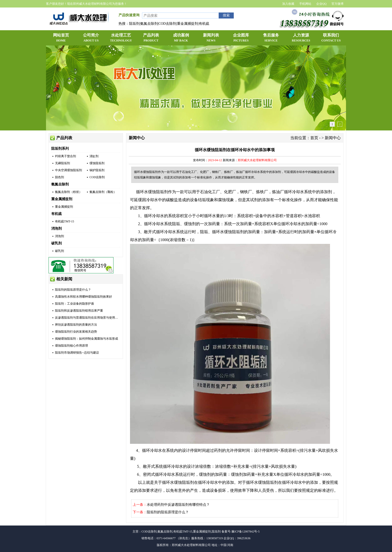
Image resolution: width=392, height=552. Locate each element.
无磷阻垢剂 (62, 163)
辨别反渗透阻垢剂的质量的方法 (76, 325)
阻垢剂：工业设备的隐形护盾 (74, 304)
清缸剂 (94, 156)
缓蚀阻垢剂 (97, 163)
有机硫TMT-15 (64, 221)
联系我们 (331, 38)
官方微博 (337, 4)
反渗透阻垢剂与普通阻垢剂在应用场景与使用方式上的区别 (94, 318)
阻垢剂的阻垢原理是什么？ (73, 290)
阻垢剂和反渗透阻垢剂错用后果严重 (79, 311)
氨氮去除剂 (60, 184)
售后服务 (271, 38)
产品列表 (151, 38)
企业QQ (321, 4)
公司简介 (91, 38)
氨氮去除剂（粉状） (68, 192)
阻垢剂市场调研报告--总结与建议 (77, 353)
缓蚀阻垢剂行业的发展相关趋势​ (76, 332)
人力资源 (301, 38)
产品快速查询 (129, 15)
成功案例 (181, 38)
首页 (314, 138)
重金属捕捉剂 (62, 199)
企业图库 (241, 38)
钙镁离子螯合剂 (65, 156)
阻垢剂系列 (60, 149)
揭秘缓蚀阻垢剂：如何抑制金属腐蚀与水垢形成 (86, 339)
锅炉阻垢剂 (97, 170)
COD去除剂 (97, 177)
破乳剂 (56, 243)
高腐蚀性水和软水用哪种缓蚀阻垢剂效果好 (83, 297)
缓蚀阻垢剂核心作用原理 (71, 346)
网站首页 (61, 38)
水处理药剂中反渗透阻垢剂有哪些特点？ (178, 505)
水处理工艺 (121, 38)
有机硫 (56, 214)
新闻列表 (211, 38)
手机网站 (305, 4)
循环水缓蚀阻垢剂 (152, 192)
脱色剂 (59, 177)
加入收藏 (288, 4)
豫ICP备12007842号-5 (246, 532)
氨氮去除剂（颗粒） (103, 192)
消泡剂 (56, 229)
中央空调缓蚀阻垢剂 (68, 170)
